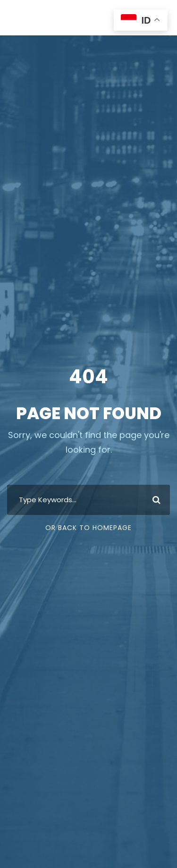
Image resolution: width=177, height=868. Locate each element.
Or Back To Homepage (88, 528)
